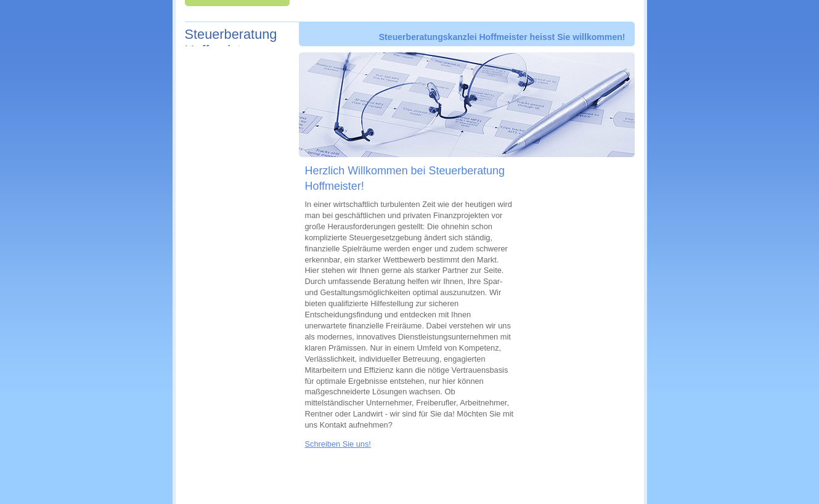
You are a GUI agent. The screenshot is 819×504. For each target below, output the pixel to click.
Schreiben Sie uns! (338, 444)
